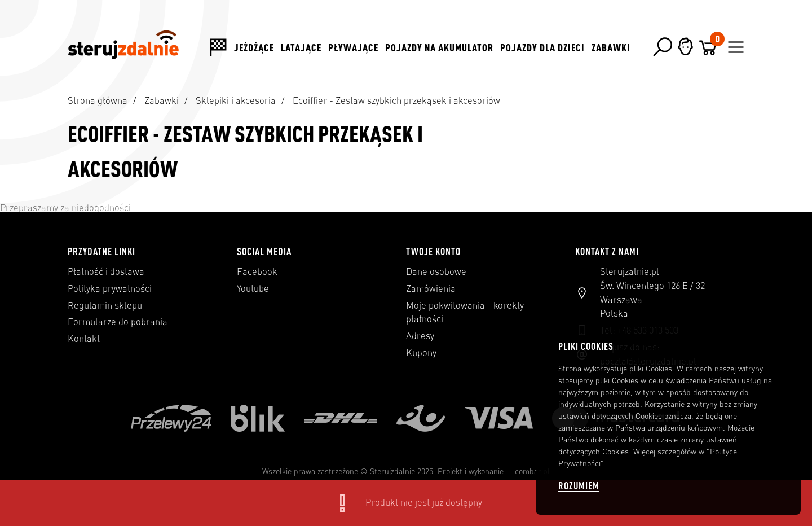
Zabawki (611, 47)
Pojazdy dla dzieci (542, 47)
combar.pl (532, 471)
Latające (301, 47)
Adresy (420, 336)
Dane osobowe (436, 271)
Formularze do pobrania (118, 322)
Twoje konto (433, 251)
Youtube (253, 288)
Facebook (257, 271)
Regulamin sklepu (105, 305)
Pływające (353, 47)
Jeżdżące (254, 47)
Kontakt (84, 339)
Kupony (421, 353)
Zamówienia (431, 288)
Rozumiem (579, 486)
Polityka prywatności (110, 288)
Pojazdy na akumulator (439, 47)
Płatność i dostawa (106, 271)
